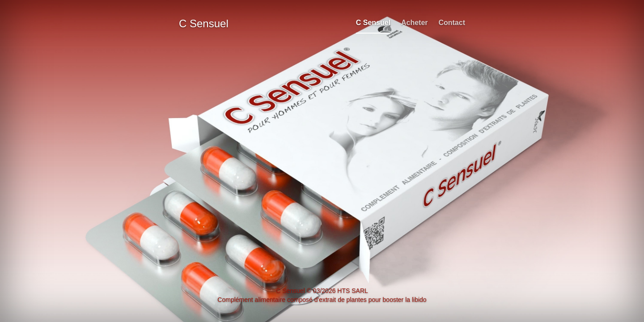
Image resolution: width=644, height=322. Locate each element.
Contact (452, 23)
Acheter (415, 23)
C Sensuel (373, 23)
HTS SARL (352, 291)
